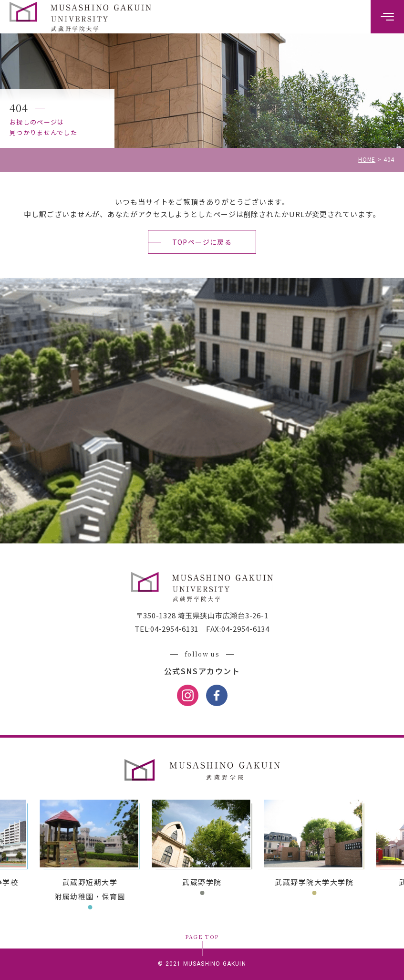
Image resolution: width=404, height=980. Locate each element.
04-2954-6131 (174, 629)
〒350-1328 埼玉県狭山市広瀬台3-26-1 (202, 615)
